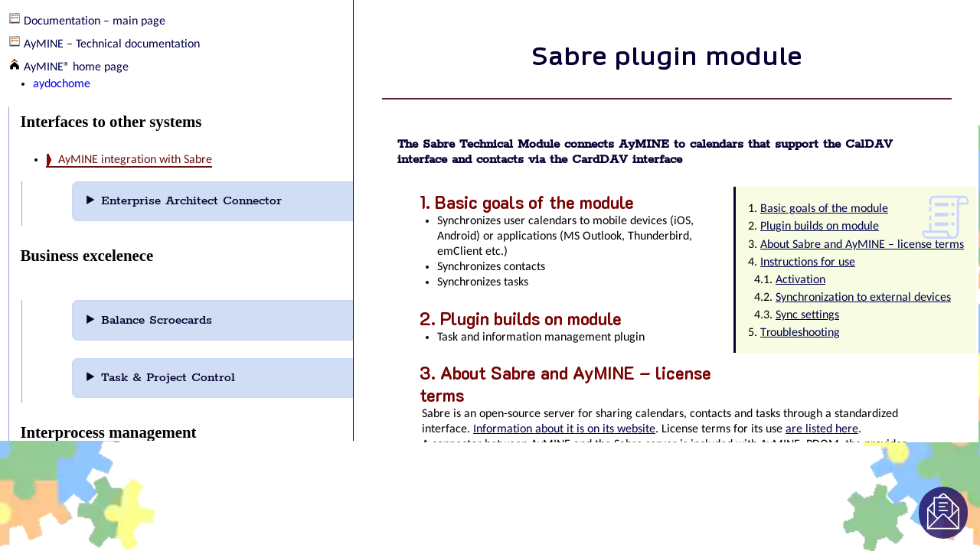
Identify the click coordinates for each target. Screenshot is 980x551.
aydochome (62, 84)
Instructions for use (808, 262)
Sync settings (807, 315)
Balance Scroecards (178, 320)
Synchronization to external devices (863, 298)
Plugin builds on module (820, 227)
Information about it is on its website (564, 429)
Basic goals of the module (824, 209)
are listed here (822, 429)
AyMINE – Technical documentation (112, 44)
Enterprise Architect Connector (212, 201)
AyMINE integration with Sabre (135, 160)
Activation (800, 280)
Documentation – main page (95, 21)
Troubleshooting (800, 333)
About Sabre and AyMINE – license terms (862, 245)
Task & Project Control (189, 378)
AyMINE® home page (76, 67)
